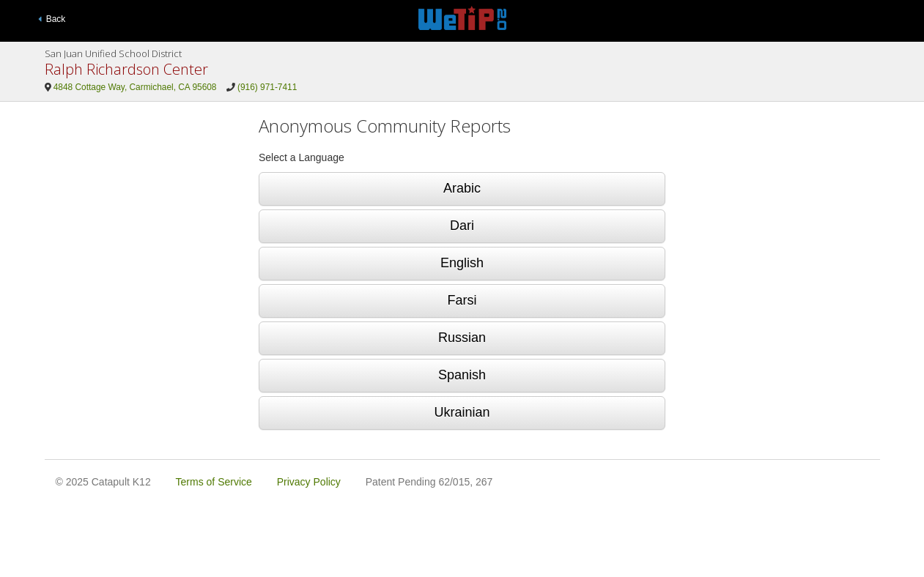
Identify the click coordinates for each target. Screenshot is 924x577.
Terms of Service (214, 482)
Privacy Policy (309, 482)
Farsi (462, 300)
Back (52, 19)
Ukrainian (462, 412)
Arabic (462, 188)
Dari (462, 226)
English (462, 263)
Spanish (462, 375)
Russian (462, 338)
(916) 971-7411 (267, 87)
